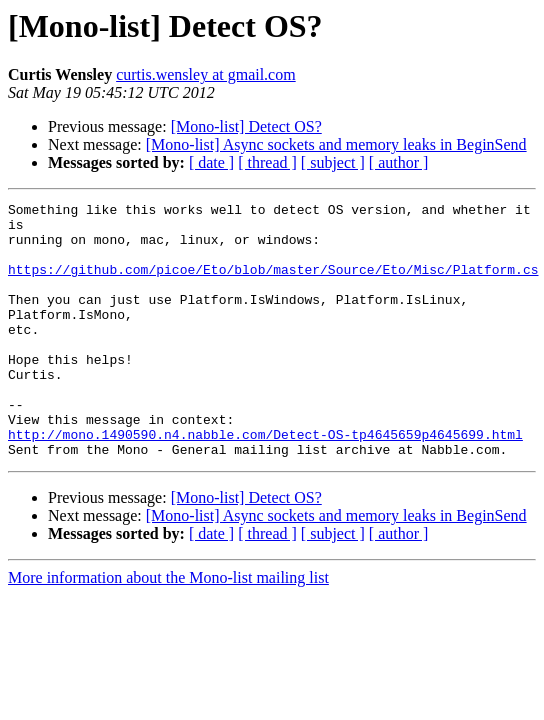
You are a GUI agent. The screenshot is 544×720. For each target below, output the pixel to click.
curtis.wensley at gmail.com (206, 74)
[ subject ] (333, 162)
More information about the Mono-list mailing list (168, 628)
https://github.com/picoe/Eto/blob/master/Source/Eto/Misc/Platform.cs (273, 284)
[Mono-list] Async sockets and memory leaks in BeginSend (336, 144)
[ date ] (211, 162)
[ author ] (399, 162)
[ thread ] (267, 162)
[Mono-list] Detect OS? (246, 126)
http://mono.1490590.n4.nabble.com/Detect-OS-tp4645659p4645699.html (265, 482)
